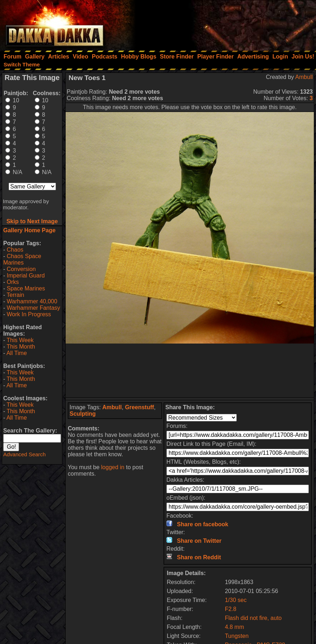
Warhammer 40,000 (32, 301)
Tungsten (237, 636)
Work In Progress (29, 314)
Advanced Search (24, 454)
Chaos (15, 250)
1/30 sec (236, 600)
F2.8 (231, 609)
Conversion (21, 269)
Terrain (15, 295)
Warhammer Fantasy (34, 308)
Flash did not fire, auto (253, 618)
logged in (113, 467)
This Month (21, 347)
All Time (17, 353)
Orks (13, 282)
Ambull (304, 77)
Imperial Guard (26, 276)
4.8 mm (234, 627)
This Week (20, 340)
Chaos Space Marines (22, 259)
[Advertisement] (220, 23)
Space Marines (26, 288)
